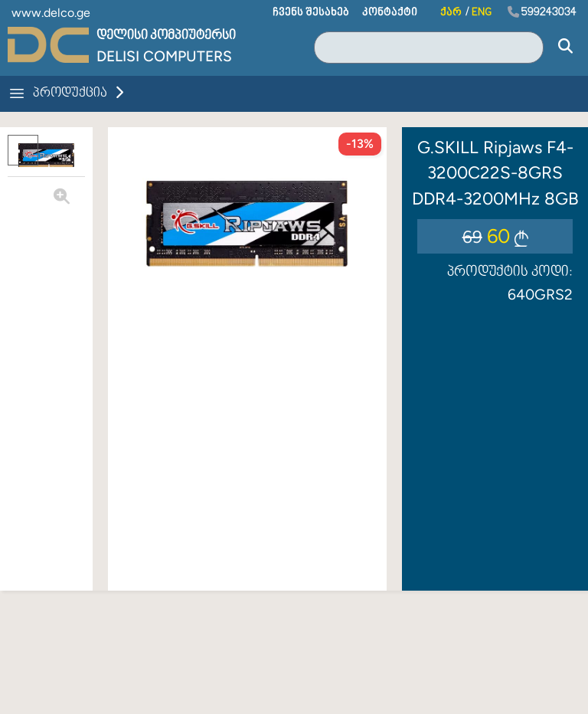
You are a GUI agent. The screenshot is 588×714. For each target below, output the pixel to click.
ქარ (451, 13)
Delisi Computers (164, 56)
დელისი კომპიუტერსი (166, 36)
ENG (482, 13)
